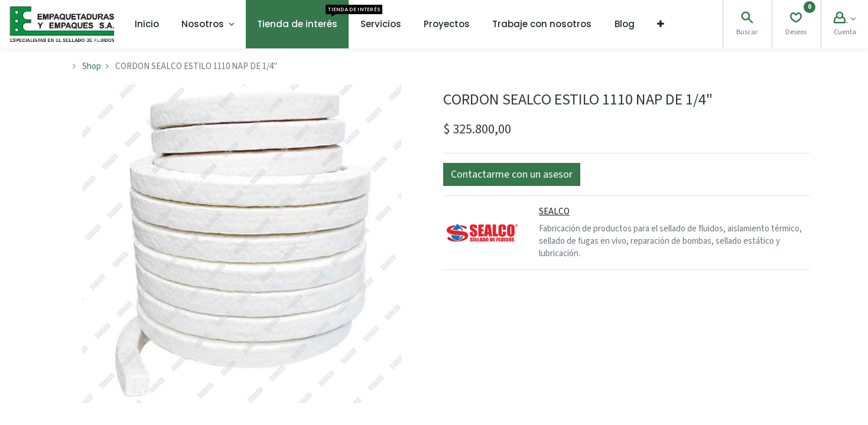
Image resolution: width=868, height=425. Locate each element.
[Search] (747, 19)
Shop (92, 66)
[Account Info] (845, 19)
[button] (661, 24)
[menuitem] (147, 24)
